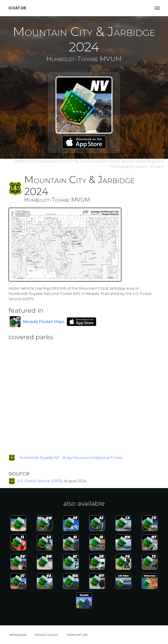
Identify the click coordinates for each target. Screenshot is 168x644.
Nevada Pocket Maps (44, 322)
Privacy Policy (46, 635)
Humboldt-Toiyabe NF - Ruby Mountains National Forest (71, 458)
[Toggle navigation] (157, 8)
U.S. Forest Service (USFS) (40, 481)
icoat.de (17, 8)
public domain (150, 167)
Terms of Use (77, 635)
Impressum (18, 635)
